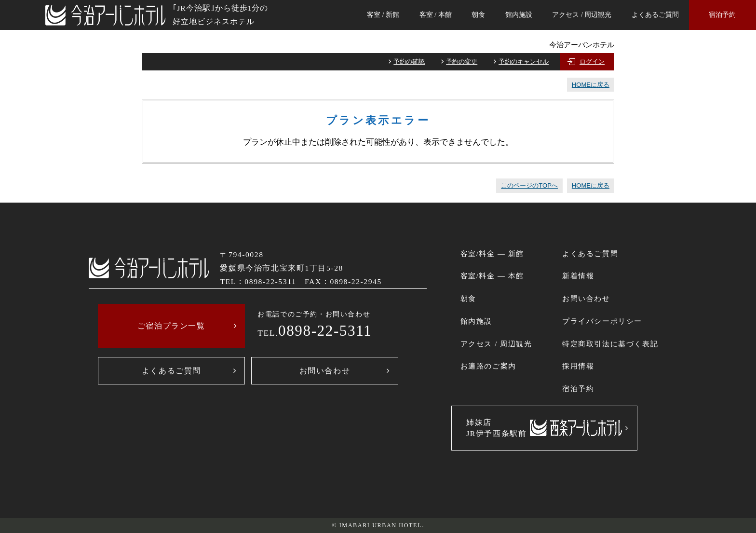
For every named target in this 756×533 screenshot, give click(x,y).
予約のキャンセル (524, 61)
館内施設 (519, 15)
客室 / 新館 (383, 15)
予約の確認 (409, 61)
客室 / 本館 (436, 15)
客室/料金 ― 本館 (492, 276)
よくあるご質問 (655, 15)
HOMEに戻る (591, 85)
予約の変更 (462, 61)
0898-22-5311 (325, 331)
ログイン (592, 61)
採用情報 (578, 366)
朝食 (478, 15)
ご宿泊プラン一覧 (171, 326)
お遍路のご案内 (488, 366)
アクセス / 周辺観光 (582, 15)
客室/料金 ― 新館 (492, 254)
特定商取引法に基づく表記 (610, 344)
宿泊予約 (722, 15)
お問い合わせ (325, 371)
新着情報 (578, 276)
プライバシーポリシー (602, 321)
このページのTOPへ (529, 185)
